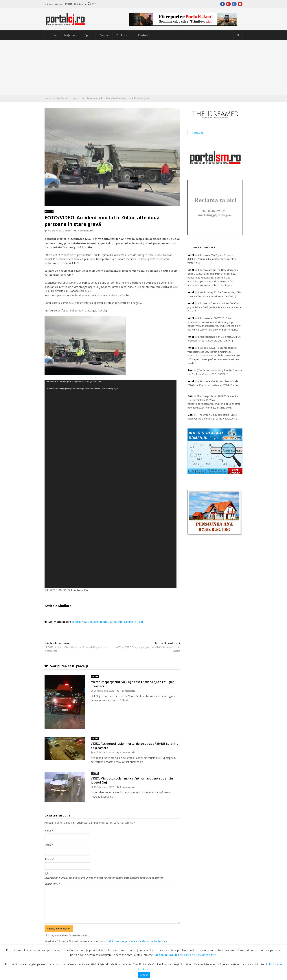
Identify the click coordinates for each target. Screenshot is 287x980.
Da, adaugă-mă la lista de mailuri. (68, 935)
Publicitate (123, 35)
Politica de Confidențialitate (199, 955)
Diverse (104, 35)
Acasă (52, 98)
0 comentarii (83, 231)
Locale (53, 35)
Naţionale (71, 35)
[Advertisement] (143, 67)
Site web (49, 859)
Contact (143, 35)
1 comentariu (126, 691)
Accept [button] (144, 975)
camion (128, 622)
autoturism (116, 622)
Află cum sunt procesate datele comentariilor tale (138, 941)
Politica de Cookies (166, 955)
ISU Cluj (139, 622)
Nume (49, 830)
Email (49, 845)
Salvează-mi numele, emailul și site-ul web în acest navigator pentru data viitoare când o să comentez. (104, 878)
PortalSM (197, 133)
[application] (111, 484)
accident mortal (99, 622)
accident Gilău (80, 622)
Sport (88, 35)
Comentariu (52, 884)
